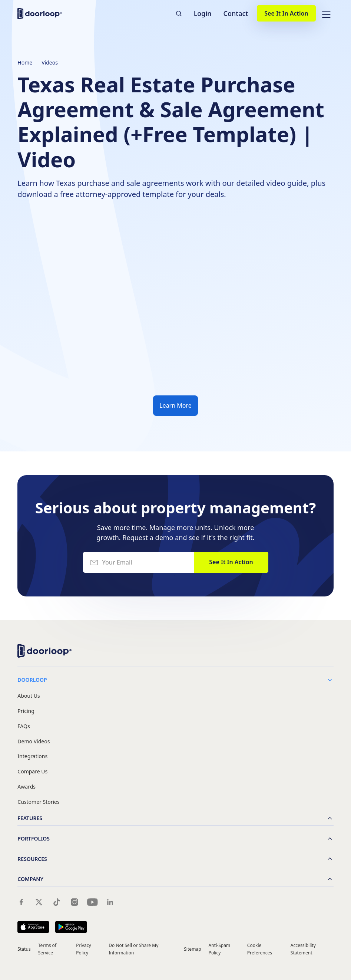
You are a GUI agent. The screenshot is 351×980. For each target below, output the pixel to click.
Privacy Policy (83, 949)
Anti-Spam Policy (220, 949)
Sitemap (192, 949)
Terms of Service (47, 949)
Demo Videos (34, 742)
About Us (29, 696)
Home (25, 63)
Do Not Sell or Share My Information (133, 949)
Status (24, 949)
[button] (326, 13)
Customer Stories (38, 802)
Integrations (32, 757)
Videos (50, 63)
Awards (27, 787)
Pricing (26, 711)
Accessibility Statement (303, 949)
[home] (40, 14)
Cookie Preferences (260, 949)
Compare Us (32, 772)
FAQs (24, 726)
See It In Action (286, 13)
